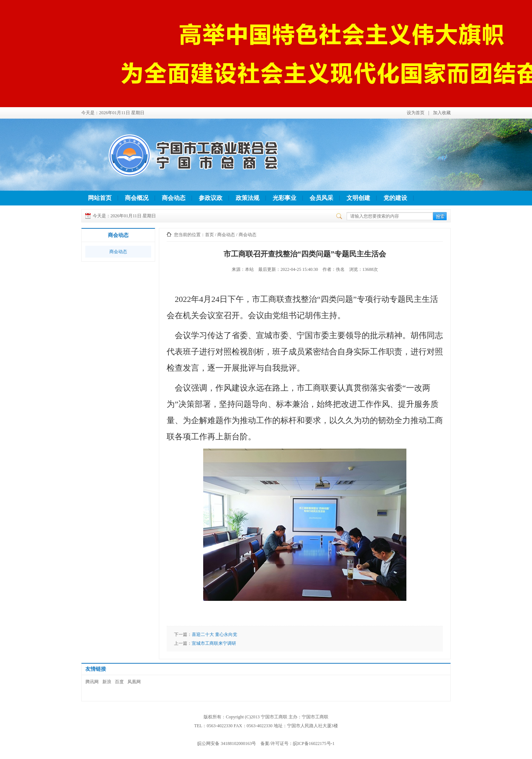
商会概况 (137, 198)
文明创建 (358, 198)
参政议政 (211, 198)
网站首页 (100, 198)
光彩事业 (284, 198)
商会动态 (174, 198)
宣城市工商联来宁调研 (214, 643)
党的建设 (395, 198)
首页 (209, 235)
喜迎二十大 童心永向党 (214, 634)
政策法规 (248, 198)
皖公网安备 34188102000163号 (227, 743)
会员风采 (321, 198)
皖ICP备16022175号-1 (314, 743)
